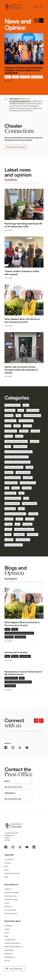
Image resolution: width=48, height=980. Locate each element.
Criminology (35, 431)
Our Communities (10, 910)
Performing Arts (10, 509)
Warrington (9, 540)
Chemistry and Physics (26, 421)
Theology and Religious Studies (24, 529)
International (25, 77)
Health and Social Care (23, 472)
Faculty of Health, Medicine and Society (17, 457)
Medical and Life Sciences (13, 498)
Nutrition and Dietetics (30, 503)
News (6, 866)
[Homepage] (13, 7)
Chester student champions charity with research (22, 273)
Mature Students (10, 493)
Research (19, 519)
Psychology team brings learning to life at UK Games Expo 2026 (23, 225)
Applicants (8, 889)
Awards (8, 77)
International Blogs (11, 483)
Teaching (8, 529)
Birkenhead (9, 415)
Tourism (8, 534)
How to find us (9, 859)
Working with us (10, 957)
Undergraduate (19, 534)
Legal (6, 936)
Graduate (29, 467)
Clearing (17, 426)
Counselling (24, 431)
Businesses (8, 906)
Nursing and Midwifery (12, 503)
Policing (21, 509)
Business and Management (32, 415)
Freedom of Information (12, 943)
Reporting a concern (11, 913)
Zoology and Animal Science (14, 545)
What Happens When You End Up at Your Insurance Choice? (22, 321)
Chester (16, 77)
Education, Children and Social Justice (16, 441)
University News (37, 77)
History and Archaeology (13, 478)
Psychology (9, 519)
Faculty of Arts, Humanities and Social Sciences (19, 452)
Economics (9, 436)
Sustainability (27, 524)
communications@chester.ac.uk (20, 101)
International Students (12, 893)
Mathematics (27, 488)
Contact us (8, 863)
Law (7, 488)
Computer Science (11, 431)
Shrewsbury (30, 519)
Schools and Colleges (11, 899)
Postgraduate (33, 514)
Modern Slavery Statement (13, 947)
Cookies (7, 929)
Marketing (16, 488)
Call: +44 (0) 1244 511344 (19, 787)
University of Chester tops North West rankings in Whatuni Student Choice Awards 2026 (23, 70)
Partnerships (9, 954)
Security (7, 961)
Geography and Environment (14, 467)
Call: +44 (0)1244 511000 (19, 799)
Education (19, 436)
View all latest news (11, 180)
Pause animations (14, 969)
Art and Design (10, 410)
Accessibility (8, 926)
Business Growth (10, 421)
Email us (19, 781)
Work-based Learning (23, 540)
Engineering (35, 441)
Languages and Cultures (28, 483)
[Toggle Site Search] (41, 7)
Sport (17, 524)
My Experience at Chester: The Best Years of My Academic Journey (23, 673)
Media (22, 493)
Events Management (20, 447)
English (8, 447)
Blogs (18, 415)
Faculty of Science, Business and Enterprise (17, 462)
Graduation (9, 472)
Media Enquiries (19, 793)
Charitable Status (10, 940)
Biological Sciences (33, 410)
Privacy (7, 933)
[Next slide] (41, 20)
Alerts (6, 877)
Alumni (26, 405)
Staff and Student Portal (12, 873)
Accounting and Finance (12, 405)
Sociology (8, 524)
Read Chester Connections (16, 147)
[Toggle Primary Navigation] (36, 7)
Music (26, 498)
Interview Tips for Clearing (16, 652)
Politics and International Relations (15, 514)
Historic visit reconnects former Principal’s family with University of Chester (21, 370)
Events (7, 870)
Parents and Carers (11, 896)
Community (27, 426)
